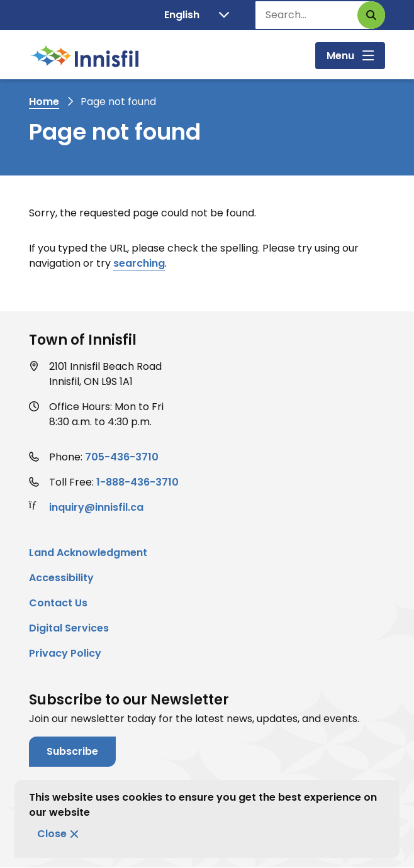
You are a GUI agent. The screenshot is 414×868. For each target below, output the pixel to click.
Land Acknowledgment (88, 553)
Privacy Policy (65, 653)
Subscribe (72, 751)
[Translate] (197, 15)
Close (52, 834)
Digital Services (69, 628)
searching (139, 263)
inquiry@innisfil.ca (96, 507)
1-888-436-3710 (137, 482)
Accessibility (61, 578)
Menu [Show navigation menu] (340, 56)
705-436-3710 (122, 457)
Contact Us (58, 603)
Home (44, 102)
